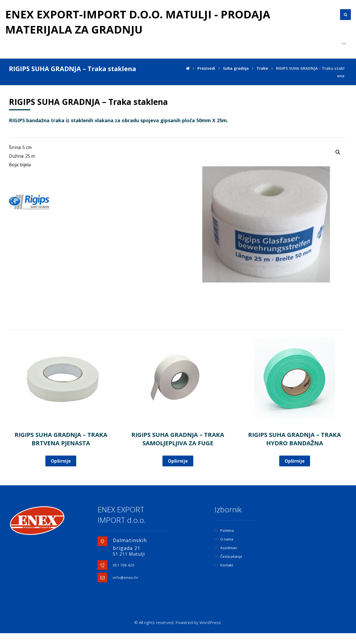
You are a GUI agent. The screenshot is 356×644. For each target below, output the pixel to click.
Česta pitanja (228, 567)
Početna (224, 541)
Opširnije (61, 472)
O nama (224, 550)
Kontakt (224, 576)
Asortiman (226, 559)
